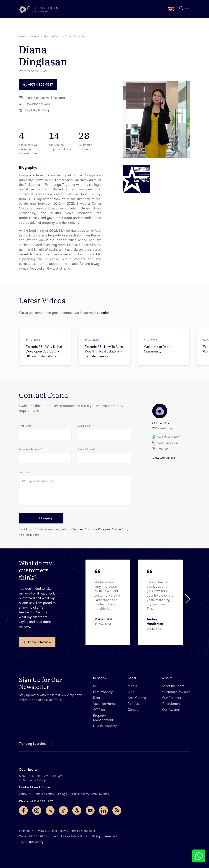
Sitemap (25, 831)
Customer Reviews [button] (176, 692)
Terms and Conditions (85, 530)
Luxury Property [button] (105, 726)
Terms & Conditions (83, 831)
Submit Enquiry (41, 519)
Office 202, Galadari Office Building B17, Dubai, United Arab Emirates (64, 794)
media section (99, 313)
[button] (38, 9)
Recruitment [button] (172, 704)
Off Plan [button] (99, 710)
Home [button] (22, 37)
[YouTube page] (90, 810)
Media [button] (132, 686)
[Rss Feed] (117, 810)
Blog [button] (131, 692)
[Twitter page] (50, 810)
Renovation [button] (136, 704)
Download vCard (34, 104)
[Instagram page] (37, 810)
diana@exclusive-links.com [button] (42, 98)
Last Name (85, 426)
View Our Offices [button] (164, 458)
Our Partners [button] (172, 698)
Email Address (87, 449)
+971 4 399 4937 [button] (38, 85)
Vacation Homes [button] (105, 704)
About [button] (35, 37)
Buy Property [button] (103, 692)
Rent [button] (97, 698)
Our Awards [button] (171, 710)
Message (24, 473)
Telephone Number (30, 449)
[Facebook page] (23, 810)
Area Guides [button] (137, 698)
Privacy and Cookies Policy (113, 530)
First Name (26, 426)
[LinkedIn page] (103, 810)
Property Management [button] (103, 718)
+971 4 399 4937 (41, 802)
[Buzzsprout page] (77, 810)
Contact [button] (134, 710)
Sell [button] (96, 686)
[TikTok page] (63, 810)
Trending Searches (33, 744)
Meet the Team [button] (52, 37)
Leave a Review (37, 642)
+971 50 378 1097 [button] (166, 437)
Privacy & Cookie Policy (50, 831)
